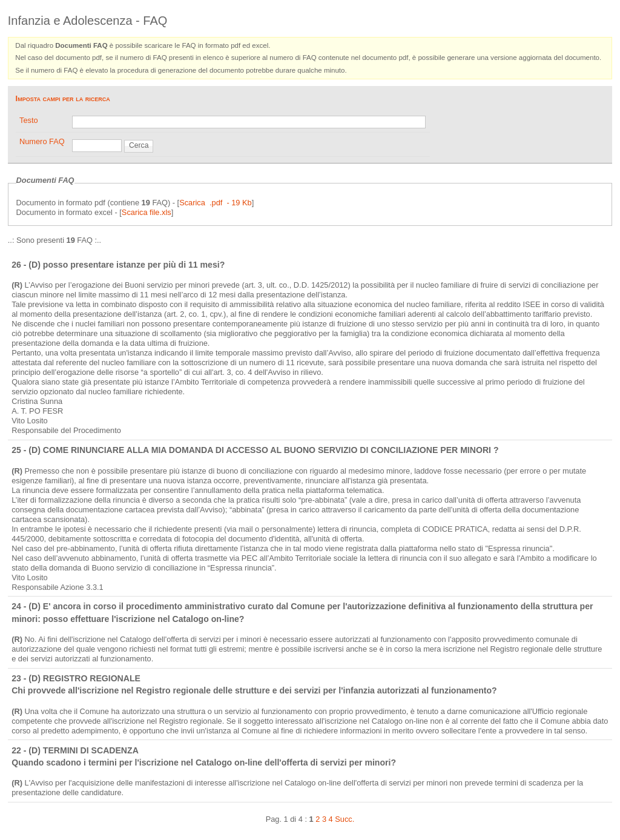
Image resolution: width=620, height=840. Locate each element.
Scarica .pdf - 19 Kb (216, 203)
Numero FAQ (42, 141)
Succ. (345, 819)
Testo (29, 120)
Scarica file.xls (147, 212)
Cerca (139, 145)
